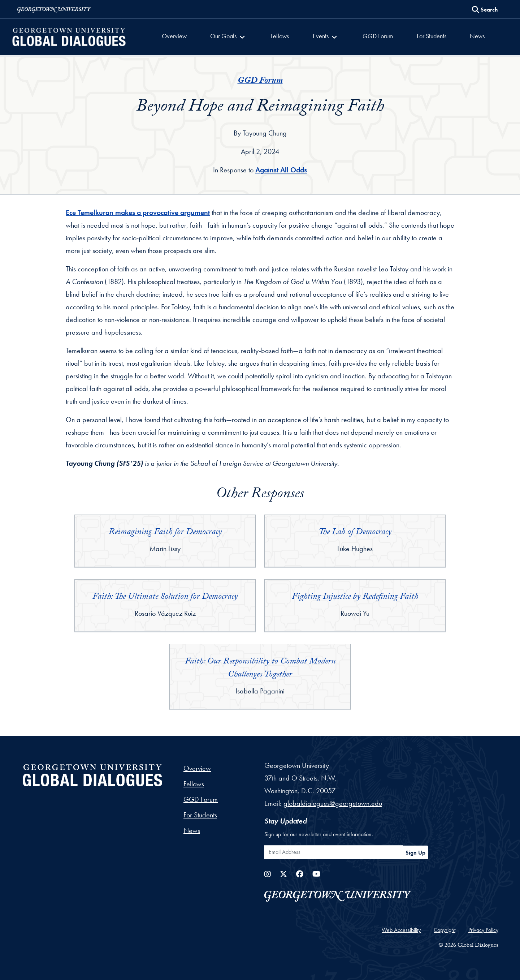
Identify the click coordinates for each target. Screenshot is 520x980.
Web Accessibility (401, 930)
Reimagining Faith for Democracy (165, 533)
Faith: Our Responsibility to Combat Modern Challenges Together (260, 669)
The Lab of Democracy (355, 533)
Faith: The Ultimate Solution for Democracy (165, 598)
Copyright (445, 930)
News (473, 36)
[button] (231, 37)
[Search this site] (485, 10)
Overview (179, 36)
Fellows (281, 36)
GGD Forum (376, 36)
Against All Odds (281, 170)
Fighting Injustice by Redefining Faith (355, 598)
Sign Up (415, 853)
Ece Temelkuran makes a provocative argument (138, 212)
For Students (429, 36)
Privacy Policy (483, 930)
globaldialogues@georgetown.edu (333, 803)
